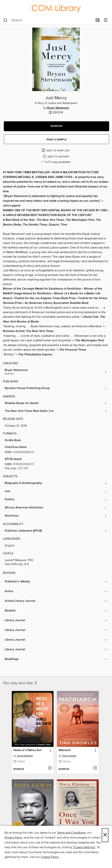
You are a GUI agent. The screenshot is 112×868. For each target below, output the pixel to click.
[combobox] (48, 20)
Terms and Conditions (71, 833)
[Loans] (98, 21)
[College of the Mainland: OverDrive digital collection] (56, 8)
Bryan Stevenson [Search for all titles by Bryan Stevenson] (58, 108)
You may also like (20, 683)
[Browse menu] (106, 20)
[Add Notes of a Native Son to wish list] (50, 768)
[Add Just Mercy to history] (57, 157)
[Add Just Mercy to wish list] (56, 150)
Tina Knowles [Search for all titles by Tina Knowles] (69, 756)
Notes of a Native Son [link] (28, 750)
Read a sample (57, 140)
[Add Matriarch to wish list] (95, 768)
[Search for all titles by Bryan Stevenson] (56, 372)
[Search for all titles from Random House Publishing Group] (56, 388)
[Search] (5, 20)
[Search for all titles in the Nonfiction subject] (56, 516)
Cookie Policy (50, 857)
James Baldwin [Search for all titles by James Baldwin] (25, 756)
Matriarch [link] (65, 750)
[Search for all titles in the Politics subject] (56, 500)
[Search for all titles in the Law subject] (56, 492)
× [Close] (105, 835)
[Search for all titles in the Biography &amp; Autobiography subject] (56, 483)
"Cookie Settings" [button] (84, 847)
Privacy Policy (14, 838)
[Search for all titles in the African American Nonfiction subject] (56, 508)
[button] (56, 126)
